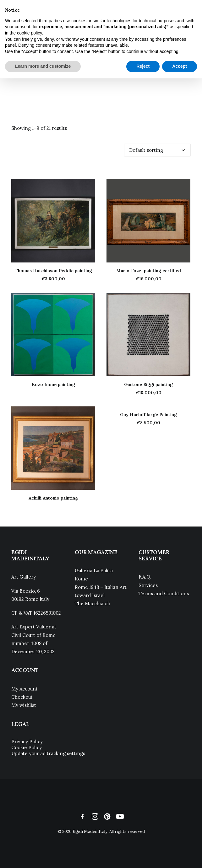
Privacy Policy (27, 741)
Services (148, 585)
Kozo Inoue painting (53, 384)
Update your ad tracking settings (48, 753)
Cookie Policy (27, 747)
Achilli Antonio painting (53, 498)
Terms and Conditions (164, 593)
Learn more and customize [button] (43, 66)
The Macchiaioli (92, 603)
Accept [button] (180, 66)
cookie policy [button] (29, 33)
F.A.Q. (145, 577)
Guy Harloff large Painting (148, 415)
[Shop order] (157, 150)
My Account (25, 689)
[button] (53, 221)
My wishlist (24, 705)
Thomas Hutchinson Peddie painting (53, 271)
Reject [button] (143, 66)
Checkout (22, 697)
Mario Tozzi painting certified (149, 271)
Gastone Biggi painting (148, 384)
